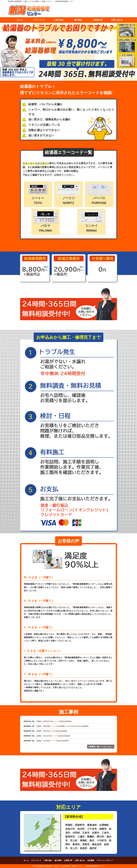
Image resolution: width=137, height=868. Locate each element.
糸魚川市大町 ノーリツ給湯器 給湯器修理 (57, 736)
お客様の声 (98, 20)
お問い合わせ (117, 20)
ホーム (20, 20)
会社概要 (91, 860)
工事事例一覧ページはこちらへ (101, 747)
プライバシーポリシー (105, 860)
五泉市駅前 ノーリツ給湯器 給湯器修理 (56, 741)
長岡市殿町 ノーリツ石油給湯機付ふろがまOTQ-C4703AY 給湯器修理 (66, 726)
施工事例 (78, 20)
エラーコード (39, 20)
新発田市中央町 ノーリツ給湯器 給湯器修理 (57, 721)
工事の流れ (59, 20)
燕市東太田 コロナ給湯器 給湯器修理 (55, 731)
